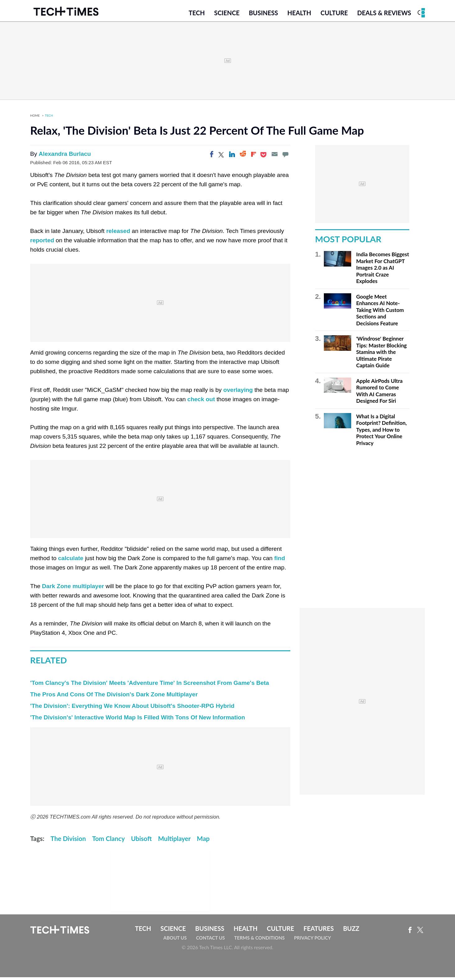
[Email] (274, 157)
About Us (175, 941)
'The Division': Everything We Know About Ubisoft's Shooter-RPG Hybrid (132, 709)
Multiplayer (174, 841)
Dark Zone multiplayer (73, 589)
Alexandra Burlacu (65, 157)
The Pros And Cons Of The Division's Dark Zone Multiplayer (114, 697)
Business (264, 15)
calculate (71, 561)
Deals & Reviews (384, 15)
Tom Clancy (108, 841)
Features (318, 931)
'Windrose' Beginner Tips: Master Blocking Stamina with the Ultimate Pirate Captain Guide (381, 355)
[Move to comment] (285, 157)
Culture (334, 15)
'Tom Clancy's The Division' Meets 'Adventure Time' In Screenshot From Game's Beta (150, 686)
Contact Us (211, 941)
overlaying (238, 393)
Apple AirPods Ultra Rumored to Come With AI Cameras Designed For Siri (379, 394)
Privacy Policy (313, 941)
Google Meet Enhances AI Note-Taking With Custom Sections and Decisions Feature (380, 313)
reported (42, 243)
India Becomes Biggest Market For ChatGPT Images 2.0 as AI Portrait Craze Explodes (383, 270)
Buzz (351, 931)
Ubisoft (141, 841)
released (118, 234)
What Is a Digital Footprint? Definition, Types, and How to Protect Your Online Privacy (381, 432)
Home (35, 118)
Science (227, 15)
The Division (68, 841)
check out (201, 402)
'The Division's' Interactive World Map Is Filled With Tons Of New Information (138, 720)
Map (203, 841)
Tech (197, 15)
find (280, 561)
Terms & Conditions (260, 941)
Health (299, 15)
